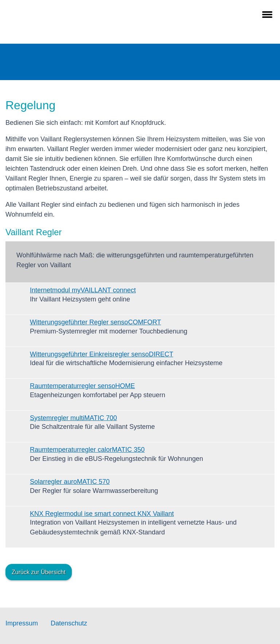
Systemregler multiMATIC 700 (73, 418)
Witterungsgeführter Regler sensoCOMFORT (96, 322)
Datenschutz (69, 623)
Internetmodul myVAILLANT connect (83, 290)
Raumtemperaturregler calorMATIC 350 (87, 450)
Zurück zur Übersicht (39, 572)
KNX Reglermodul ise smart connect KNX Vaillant (102, 514)
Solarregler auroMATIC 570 (70, 482)
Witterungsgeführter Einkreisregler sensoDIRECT (102, 354)
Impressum (22, 623)
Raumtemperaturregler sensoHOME (82, 386)
